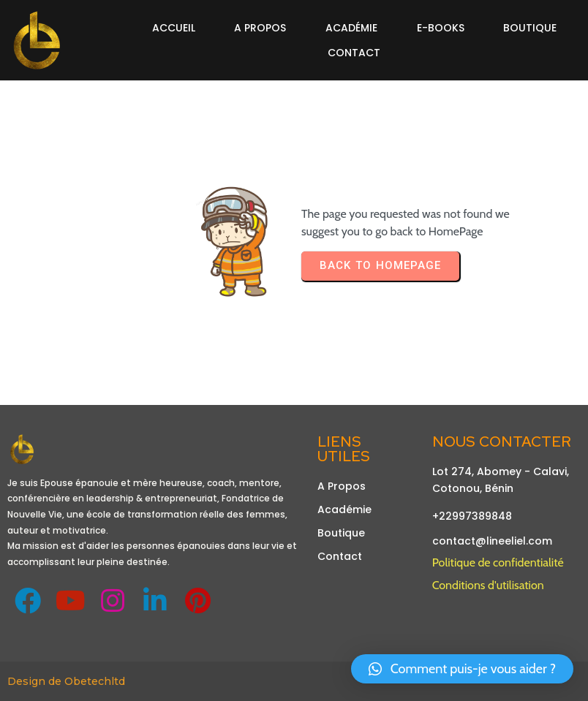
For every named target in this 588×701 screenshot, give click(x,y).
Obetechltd (95, 681)
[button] (462, 669)
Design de (36, 681)
